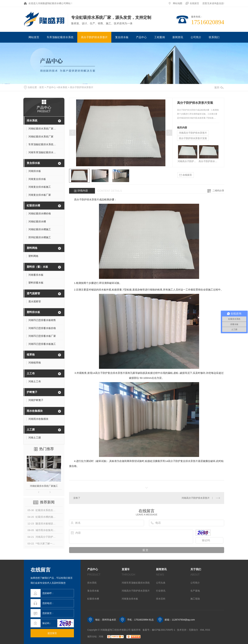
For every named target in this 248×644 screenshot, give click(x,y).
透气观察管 (33, 293)
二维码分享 (218, 191)
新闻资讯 (178, 37)
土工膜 (31, 430)
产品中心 (141, 37)
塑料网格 (32, 248)
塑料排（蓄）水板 (37, 267)
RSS (208, 630)
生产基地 (195, 591)
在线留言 (194, 3)
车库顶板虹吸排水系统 (60, 37)
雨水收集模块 (35, 411)
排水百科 (161, 599)
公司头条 (161, 583)
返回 (219, 87)
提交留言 (52, 633)
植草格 (31, 355)
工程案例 (160, 37)
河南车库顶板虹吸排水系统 (136, 583)
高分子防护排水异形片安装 (193, 138)
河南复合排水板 (130, 599)
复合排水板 (122, 37)
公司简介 (196, 37)
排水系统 (63, 87)
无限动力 (193, 630)
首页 (42, 87)
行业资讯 (161, 591)
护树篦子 (32, 392)
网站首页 (34, 37)
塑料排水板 (33, 312)
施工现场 (195, 599)
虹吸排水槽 (33, 205)
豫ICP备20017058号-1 (164, 630)
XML (202, 630)
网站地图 (178, 3)
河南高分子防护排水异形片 (193, 133)
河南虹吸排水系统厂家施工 (44, 486)
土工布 (31, 373)
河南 (101, 637)
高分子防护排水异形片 (94, 37)
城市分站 (92, 637)
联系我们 (214, 37)
